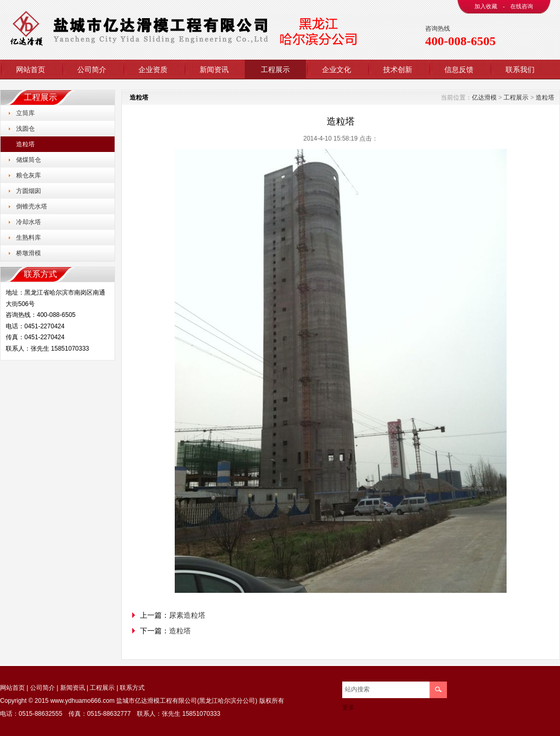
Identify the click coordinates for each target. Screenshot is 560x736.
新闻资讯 (214, 70)
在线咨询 (522, 6)
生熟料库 (29, 238)
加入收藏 (486, 6)
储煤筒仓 (29, 160)
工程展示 (275, 70)
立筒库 (25, 113)
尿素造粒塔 (187, 615)
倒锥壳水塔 (32, 206)
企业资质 (153, 70)
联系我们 (520, 70)
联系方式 (132, 688)
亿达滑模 (484, 98)
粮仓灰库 (29, 175)
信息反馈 (459, 70)
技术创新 (398, 70)
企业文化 (337, 70)
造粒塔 (25, 144)
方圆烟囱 (29, 191)
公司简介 (92, 70)
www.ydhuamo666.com (82, 701)
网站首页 (31, 70)
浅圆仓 (25, 129)
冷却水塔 (29, 222)
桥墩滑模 (29, 253)
